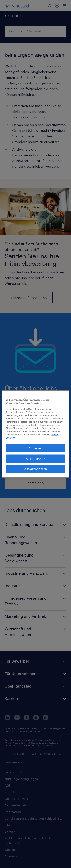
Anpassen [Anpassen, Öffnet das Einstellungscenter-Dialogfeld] (35, 448)
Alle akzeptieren (36, 469)
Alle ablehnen (35, 458)
